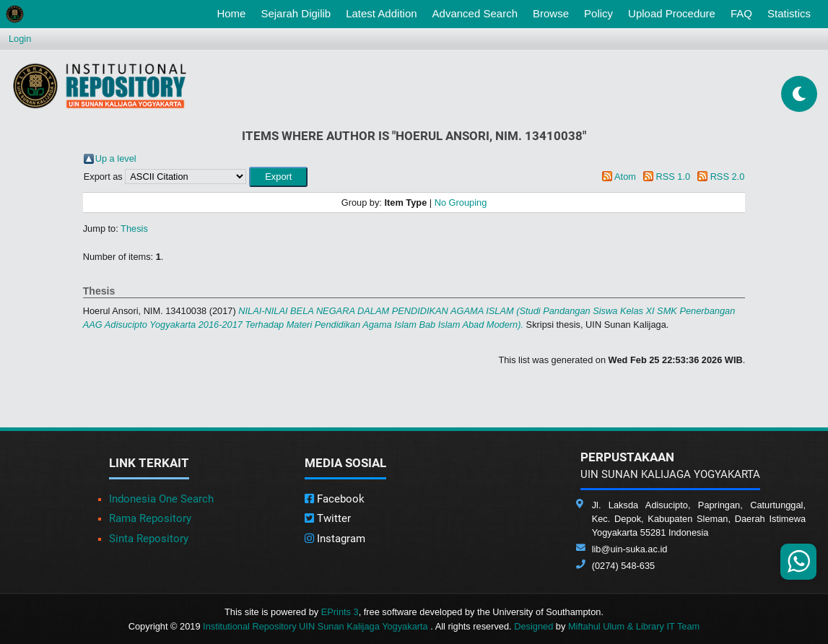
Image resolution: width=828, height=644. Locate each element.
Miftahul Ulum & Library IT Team (634, 626)
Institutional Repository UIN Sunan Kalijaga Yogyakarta (317, 626)
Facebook (335, 499)
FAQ (741, 13)
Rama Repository (150, 518)
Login (20, 39)
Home (234, 12)
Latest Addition (381, 13)
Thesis (134, 229)
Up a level (116, 158)
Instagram (335, 539)
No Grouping (461, 203)
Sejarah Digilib (296, 13)
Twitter (328, 518)
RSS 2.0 (728, 177)
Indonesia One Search (161, 499)
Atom (625, 177)
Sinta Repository (149, 539)
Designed (533, 626)
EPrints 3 (340, 612)
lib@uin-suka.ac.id (630, 549)
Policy (598, 13)
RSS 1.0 (673, 177)
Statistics (789, 13)
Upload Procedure (672, 13)
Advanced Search (475, 13)
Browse (551, 13)
